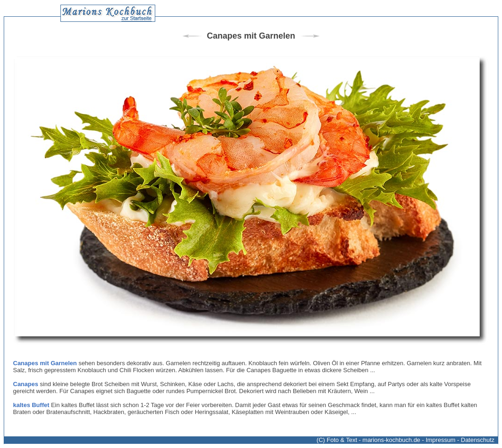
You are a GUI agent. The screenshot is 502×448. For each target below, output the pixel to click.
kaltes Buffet (31, 405)
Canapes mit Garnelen (45, 363)
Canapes (26, 384)
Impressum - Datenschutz (460, 440)
